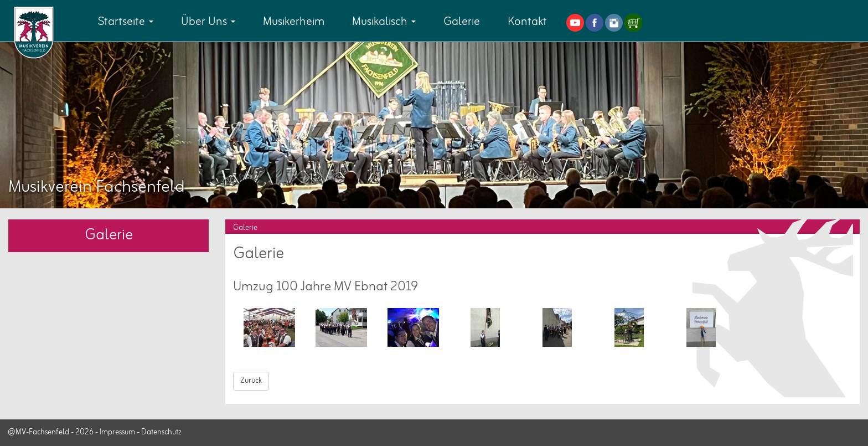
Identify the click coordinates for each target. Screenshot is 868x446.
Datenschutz (161, 432)
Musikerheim (294, 22)
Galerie (462, 22)
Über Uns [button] (208, 22)
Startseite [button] (126, 22)
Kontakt (527, 22)
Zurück (251, 381)
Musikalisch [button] (384, 22)
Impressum (117, 432)
